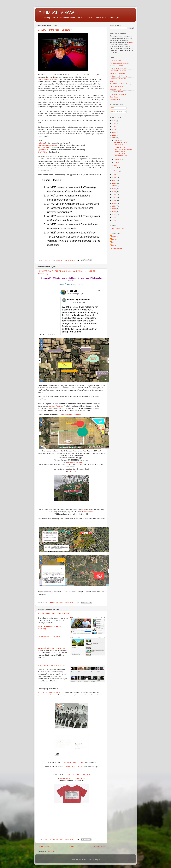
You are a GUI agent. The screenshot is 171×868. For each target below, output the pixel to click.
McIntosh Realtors (55, 406)
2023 (114, 129)
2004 (114, 217)
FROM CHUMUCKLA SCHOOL (72, 763)
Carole (114, 239)
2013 (114, 192)
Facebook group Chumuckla (119, 63)
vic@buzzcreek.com (74, 462)
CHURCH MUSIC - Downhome (49, 636)
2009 (114, 203)
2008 (114, 206)
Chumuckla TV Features (118, 79)
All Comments (117, 112)
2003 (114, 220)
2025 (114, 124)
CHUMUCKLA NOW (56, 13)
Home (72, 847)
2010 (114, 200)
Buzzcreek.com (43, 147)
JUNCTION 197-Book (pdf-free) (120, 84)
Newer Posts (43, 847)
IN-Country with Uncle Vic (118, 76)
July (116, 165)
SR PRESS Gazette (117, 66)
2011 (114, 197)
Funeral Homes (115, 100)
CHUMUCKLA (43, 152)
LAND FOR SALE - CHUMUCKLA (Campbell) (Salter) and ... (123, 149)
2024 (114, 126)
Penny (114, 245)
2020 (114, 138)
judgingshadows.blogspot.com (48, 79)
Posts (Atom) (51, 851)
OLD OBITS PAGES (117, 92)
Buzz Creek (114, 97)
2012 (114, 195)
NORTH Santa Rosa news (119, 68)
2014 (114, 189)
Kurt (114, 242)
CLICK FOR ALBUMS (117, 228)
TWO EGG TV (115, 81)
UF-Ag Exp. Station (116, 87)
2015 (114, 186)
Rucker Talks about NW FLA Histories (51, 648)
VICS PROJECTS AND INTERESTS (77, 774)
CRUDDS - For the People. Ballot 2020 (55, 30)
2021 (114, 135)
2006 (114, 212)
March (116, 168)
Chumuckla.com (115, 60)
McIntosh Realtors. (87, 512)
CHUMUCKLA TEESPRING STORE (73, 778)
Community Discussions (118, 94)
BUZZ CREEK (117, 236)
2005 (114, 215)
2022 (114, 132)
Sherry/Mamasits (118, 248)
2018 (114, 177)
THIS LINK (72, 471)
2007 (114, 209)
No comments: (70, 260)
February (117, 171)
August (117, 162)
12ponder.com (43, 150)
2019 (114, 174)
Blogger (97, 860)
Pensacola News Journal (118, 71)
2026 (114, 121)
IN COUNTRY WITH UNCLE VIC (49, 693)
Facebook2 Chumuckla (118, 73)
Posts (114, 108)
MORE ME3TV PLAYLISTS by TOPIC (51, 666)
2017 (114, 180)
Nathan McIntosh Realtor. (73, 414)
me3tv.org (41, 143)
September (118, 159)
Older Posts (100, 847)
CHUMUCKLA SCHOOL (73, 767)
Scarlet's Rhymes (116, 89)
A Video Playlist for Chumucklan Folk (54, 614)
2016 (114, 183)
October (117, 140)
